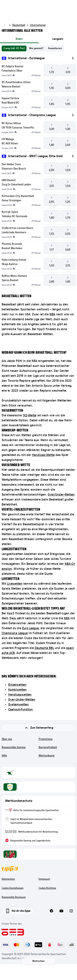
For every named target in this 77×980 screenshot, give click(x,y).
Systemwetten (18, 704)
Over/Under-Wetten (61, 495)
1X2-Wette (29, 415)
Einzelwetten (17, 685)
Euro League (30, 628)
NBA (52, 314)
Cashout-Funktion (21, 709)
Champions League (15, 633)
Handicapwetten (20, 695)
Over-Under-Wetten (22, 700)
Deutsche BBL (44, 648)
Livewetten (15, 584)
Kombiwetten (17, 690)
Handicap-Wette (43, 455)
